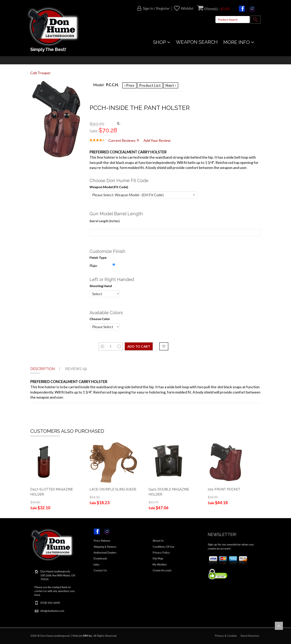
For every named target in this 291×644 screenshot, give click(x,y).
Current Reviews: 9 (124, 140)
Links (96, 564)
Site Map (158, 558)
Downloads (100, 558)
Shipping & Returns (105, 547)
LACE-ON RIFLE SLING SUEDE (113, 489)
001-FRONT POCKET (224, 489)
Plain (93, 266)
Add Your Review (157, 140)
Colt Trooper (41, 73)
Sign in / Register (156, 8)
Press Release (102, 541)
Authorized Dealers (105, 553)
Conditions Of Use (163, 547)
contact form (60, 587)
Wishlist (187, 8)
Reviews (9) (76, 369)
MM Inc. (88, 636)
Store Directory (250, 636)
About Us (158, 541)
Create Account (162, 570)
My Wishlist (160, 564)
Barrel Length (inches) (105, 221)
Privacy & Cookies (226, 636)
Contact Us (100, 570)
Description (43, 369)
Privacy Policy (161, 553)
